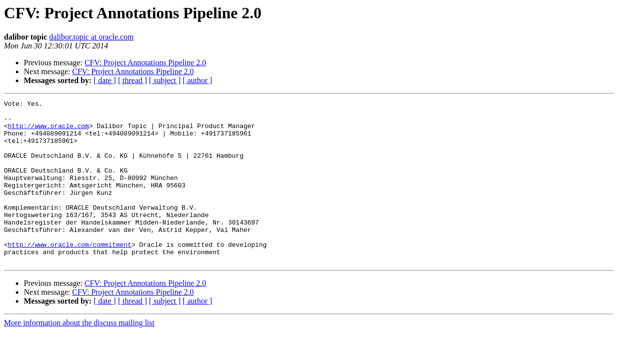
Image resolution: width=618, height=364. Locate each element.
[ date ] (105, 80)
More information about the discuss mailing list (79, 355)
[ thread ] (132, 80)
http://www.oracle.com (49, 132)
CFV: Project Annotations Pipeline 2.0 (145, 63)
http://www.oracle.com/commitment (70, 274)
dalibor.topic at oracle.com (91, 37)
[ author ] (198, 80)
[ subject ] (165, 80)
